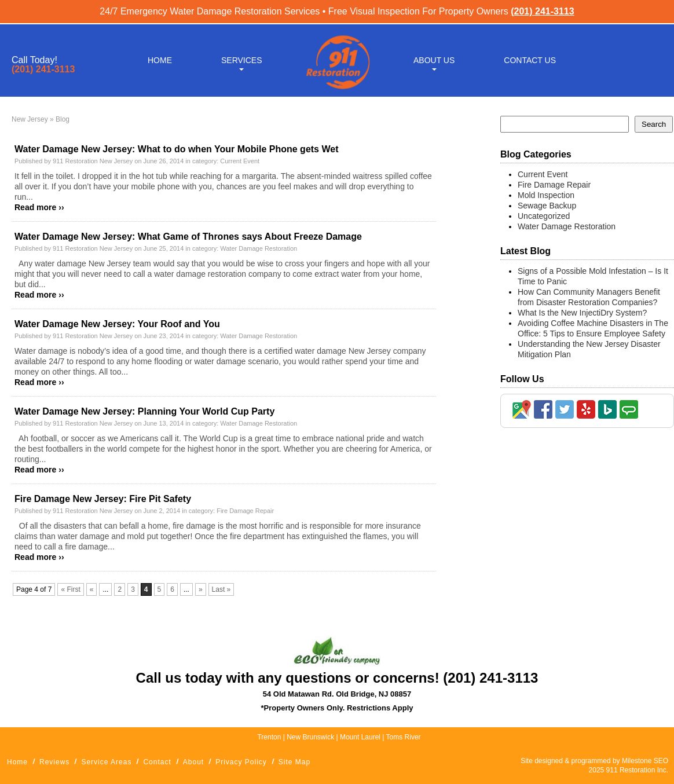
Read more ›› (39, 207)
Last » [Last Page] (221, 589)
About (193, 762)
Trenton (269, 737)
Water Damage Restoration (259, 248)
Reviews (54, 762)
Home (160, 59)
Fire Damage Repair (245, 511)
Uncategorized (544, 216)
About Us (434, 59)
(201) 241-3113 (542, 11)
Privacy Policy (241, 762)
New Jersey (30, 119)
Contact (157, 762)
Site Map (294, 762)
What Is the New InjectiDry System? (582, 313)
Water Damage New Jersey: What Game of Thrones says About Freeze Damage (188, 237)
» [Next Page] (201, 589)
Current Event (240, 161)
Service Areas (106, 762)
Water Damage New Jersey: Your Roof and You (117, 324)
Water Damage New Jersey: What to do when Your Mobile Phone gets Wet (177, 149)
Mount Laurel (361, 737)
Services (242, 59)
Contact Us (530, 59)
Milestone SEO (645, 761)
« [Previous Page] (92, 589)
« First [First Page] (70, 589)
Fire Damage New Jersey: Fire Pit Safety (103, 499)
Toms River (404, 737)
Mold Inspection (546, 195)
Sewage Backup (547, 206)
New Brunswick (310, 737)
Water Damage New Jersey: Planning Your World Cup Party (144, 411)
